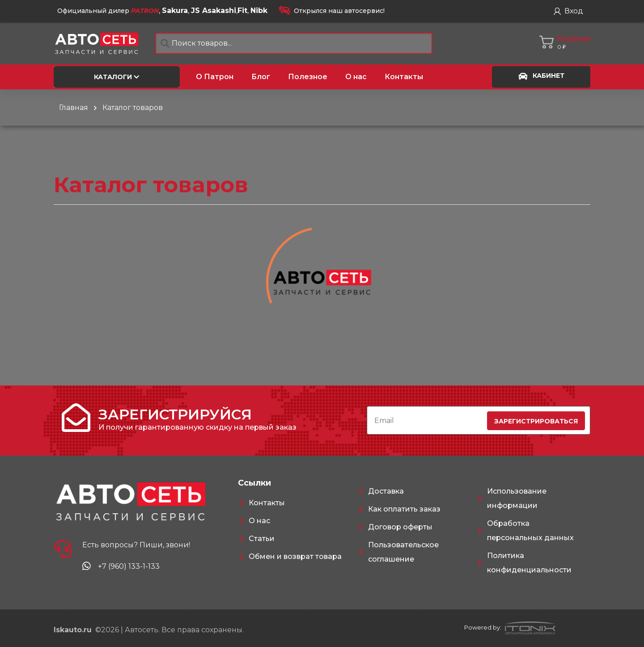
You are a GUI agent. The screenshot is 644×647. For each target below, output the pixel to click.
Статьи (262, 539)
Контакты (267, 503)
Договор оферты (400, 527)
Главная (74, 108)
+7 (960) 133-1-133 (129, 566)
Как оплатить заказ (404, 509)
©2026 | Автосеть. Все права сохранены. (149, 630)
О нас (259, 521)
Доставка (386, 491)
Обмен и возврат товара (295, 556)
